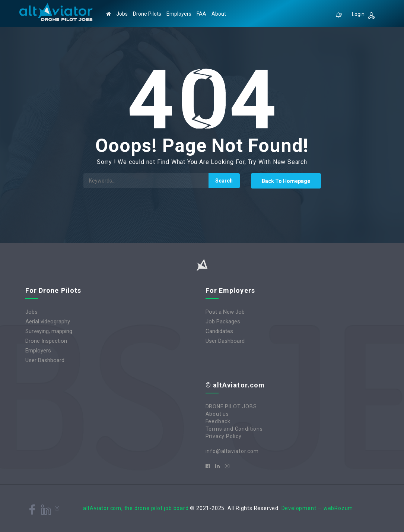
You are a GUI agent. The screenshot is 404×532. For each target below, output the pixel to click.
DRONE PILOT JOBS (231, 406)
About (219, 14)
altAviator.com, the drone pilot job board (136, 508)
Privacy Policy (224, 436)
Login (363, 15)
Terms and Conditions (234, 429)
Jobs (122, 14)
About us (217, 414)
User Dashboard (45, 360)
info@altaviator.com (232, 451)
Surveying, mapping (49, 331)
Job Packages (223, 322)
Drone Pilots (147, 14)
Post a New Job (225, 312)
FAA (201, 14)
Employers (179, 14)
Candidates (219, 331)
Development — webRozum (317, 508)
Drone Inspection (46, 341)
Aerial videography (48, 322)
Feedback (218, 421)
